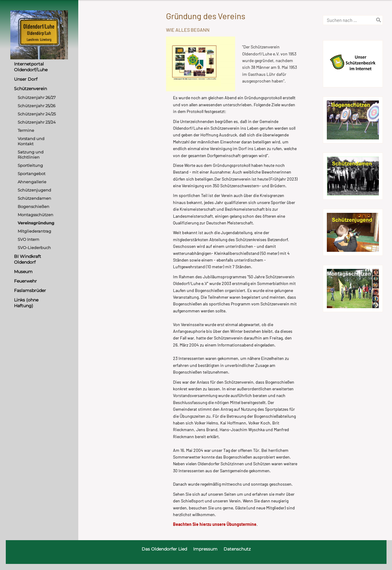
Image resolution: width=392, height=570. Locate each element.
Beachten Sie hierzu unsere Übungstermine (215, 524)
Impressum (205, 549)
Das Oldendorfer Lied (164, 549)
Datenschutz (237, 549)
